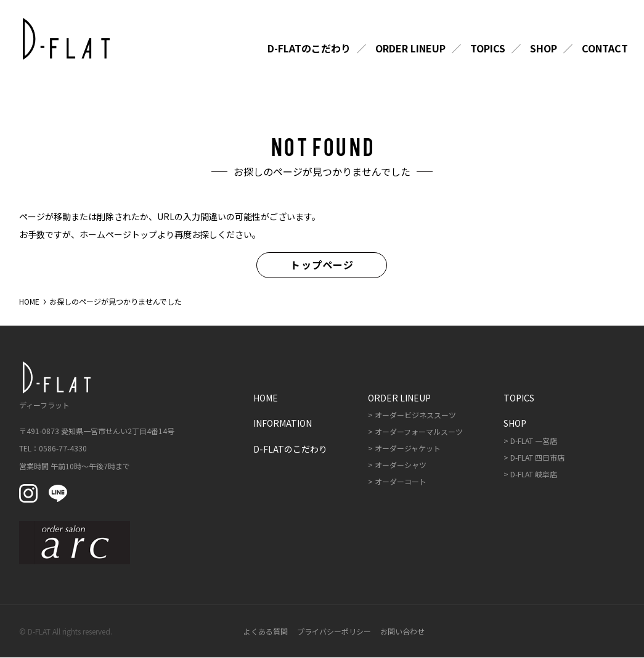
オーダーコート (401, 481)
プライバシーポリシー (334, 631)
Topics (488, 49)
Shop (544, 49)
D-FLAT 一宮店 (534, 441)
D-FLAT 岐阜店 (534, 474)
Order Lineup (410, 49)
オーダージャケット (408, 448)
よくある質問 (266, 631)
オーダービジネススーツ (415, 415)
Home (266, 398)
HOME (29, 301)
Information (283, 424)
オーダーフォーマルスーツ (419, 432)
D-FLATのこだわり (309, 49)
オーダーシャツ (401, 465)
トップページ (322, 265)
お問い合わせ (402, 631)
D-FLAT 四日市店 (537, 457)
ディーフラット (53, 386)
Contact (605, 49)
